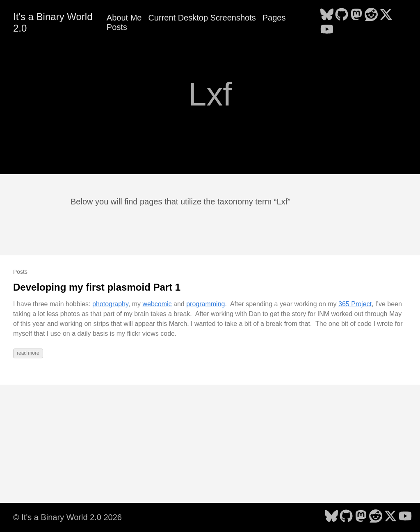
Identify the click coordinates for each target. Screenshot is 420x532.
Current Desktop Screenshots (202, 18)
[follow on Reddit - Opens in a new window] (371, 15)
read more (28, 353)
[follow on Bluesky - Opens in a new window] (327, 15)
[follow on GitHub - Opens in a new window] (342, 15)
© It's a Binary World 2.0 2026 (67, 517)
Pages (274, 18)
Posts (117, 27)
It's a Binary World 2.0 (53, 22)
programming (205, 304)
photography (110, 304)
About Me (124, 18)
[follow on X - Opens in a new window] (386, 15)
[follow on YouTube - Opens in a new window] (327, 30)
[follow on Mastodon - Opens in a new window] (356, 15)
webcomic (157, 304)
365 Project (355, 304)
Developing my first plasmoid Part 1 (97, 287)
